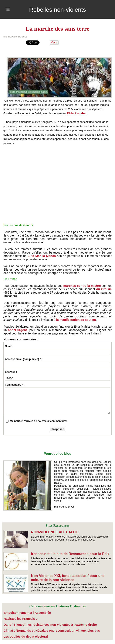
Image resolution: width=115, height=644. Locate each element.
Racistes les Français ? (18, 618)
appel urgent (17, 330)
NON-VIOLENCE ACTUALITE (54, 532)
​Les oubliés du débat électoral (22, 635)
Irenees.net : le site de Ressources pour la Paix (69, 554)
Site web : (11, 372)
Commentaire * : (15, 385)
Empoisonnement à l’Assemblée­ (23, 612)
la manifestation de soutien (75, 320)
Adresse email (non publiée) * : (23, 359)
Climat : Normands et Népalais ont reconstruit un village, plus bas (43, 629)
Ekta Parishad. (78, 113)
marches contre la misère (82, 286)
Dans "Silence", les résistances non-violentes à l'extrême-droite (42, 624)
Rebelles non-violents (58, 9)
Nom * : (9, 346)
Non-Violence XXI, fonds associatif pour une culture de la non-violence (67, 577)
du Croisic (104, 289)
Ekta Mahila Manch (41, 256)
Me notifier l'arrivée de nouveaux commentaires (39, 421)
